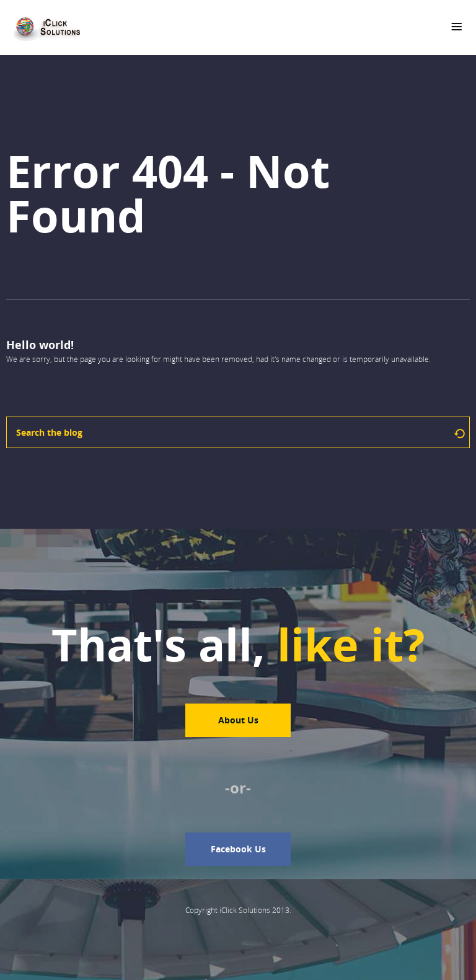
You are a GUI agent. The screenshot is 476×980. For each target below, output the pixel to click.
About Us (238, 720)
